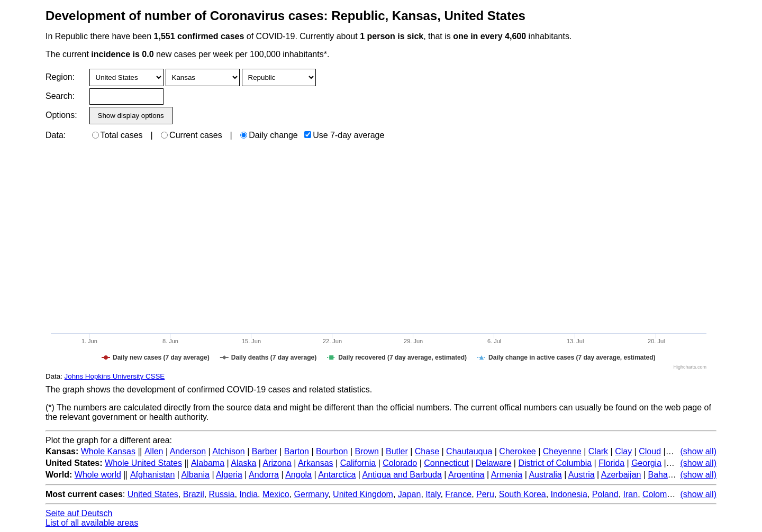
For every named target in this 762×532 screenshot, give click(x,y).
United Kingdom (363, 494)
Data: (56, 135)
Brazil (194, 494)
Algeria (229, 475)
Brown (367, 451)
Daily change (269, 135)
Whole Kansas (108, 451)
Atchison (228, 451)
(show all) (698, 451)
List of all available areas (92, 523)
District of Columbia (555, 463)
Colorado (400, 463)
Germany (311, 494)
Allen (154, 451)
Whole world (98, 475)
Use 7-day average (344, 135)
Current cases (192, 135)
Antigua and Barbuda (402, 475)
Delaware (494, 463)
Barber (265, 451)
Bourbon (332, 451)
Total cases (117, 135)
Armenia (507, 475)
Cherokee (517, 451)
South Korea (523, 494)
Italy (433, 494)
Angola (298, 475)
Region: (60, 77)
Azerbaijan (621, 475)
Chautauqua (469, 451)
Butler (397, 451)
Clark (598, 451)
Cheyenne (562, 451)
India (248, 494)
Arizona (277, 463)
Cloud (650, 451)
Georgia (646, 463)
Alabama (208, 463)
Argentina (466, 475)
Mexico (276, 494)
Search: (60, 96)
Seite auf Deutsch (79, 513)
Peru (485, 494)
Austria (582, 475)
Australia (545, 475)
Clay (623, 451)
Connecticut (446, 463)
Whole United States (143, 463)
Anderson (188, 451)
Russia (222, 494)
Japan (410, 494)
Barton (297, 451)
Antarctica (337, 475)
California (358, 463)
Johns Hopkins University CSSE (115, 376)
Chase (427, 451)
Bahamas (666, 475)
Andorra (264, 475)
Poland (605, 494)
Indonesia (569, 494)
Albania (196, 475)
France (458, 494)
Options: (61, 115)
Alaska (243, 463)
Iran (631, 494)
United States (153, 494)
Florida (611, 463)
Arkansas (316, 463)
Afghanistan (153, 475)
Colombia (660, 494)
